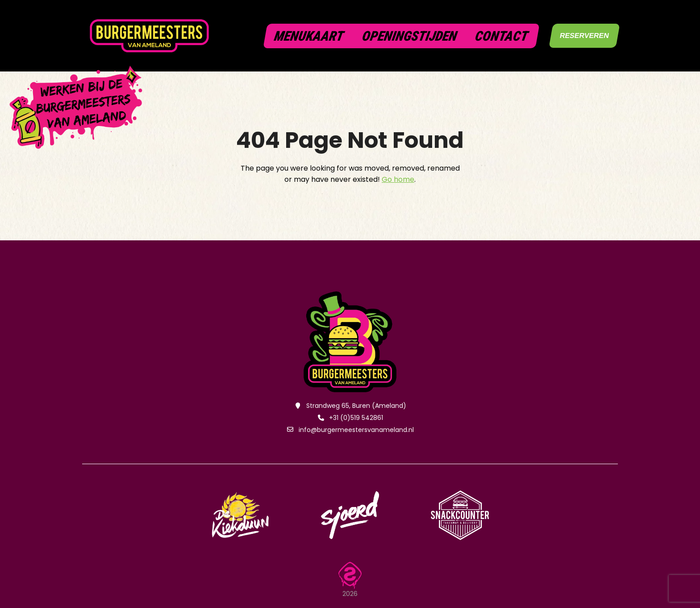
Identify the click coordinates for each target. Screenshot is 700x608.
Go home (398, 179)
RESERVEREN (585, 36)
